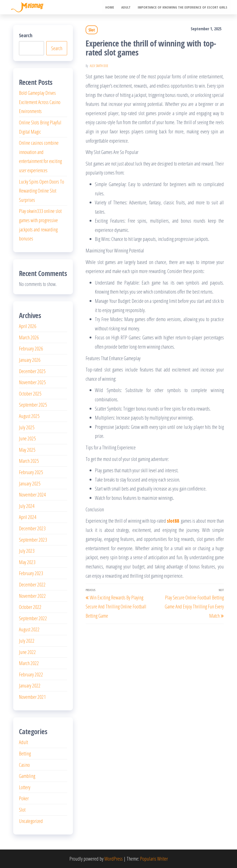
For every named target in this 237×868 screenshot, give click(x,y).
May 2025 (27, 450)
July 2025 (27, 427)
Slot (92, 30)
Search (26, 35)
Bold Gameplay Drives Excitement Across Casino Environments (40, 102)
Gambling (27, 776)
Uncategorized (31, 821)
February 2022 (31, 674)
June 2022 (27, 652)
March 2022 (29, 663)
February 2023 (31, 573)
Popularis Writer (154, 859)
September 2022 (33, 618)
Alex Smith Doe (99, 66)
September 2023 (33, 540)
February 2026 (31, 348)
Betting (25, 753)
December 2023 (32, 528)
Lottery (25, 787)
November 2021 (32, 697)
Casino (24, 765)
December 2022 (32, 584)
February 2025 (31, 472)
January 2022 (30, 685)
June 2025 (27, 438)
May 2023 (27, 562)
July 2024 (27, 506)
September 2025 (33, 405)
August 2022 (29, 629)
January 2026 (30, 360)
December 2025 (32, 371)
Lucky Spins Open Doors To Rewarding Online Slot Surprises (42, 191)
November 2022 (32, 596)
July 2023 (27, 551)
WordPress (114, 859)
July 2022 (27, 641)
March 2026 (29, 337)
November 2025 (32, 382)
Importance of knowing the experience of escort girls (182, 7)
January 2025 (30, 483)
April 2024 (28, 517)
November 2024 (32, 494)
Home (110, 7)
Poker (24, 798)
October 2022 (30, 607)
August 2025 (29, 416)
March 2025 (29, 461)
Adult (126, 7)
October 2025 (30, 393)
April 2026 (28, 326)
